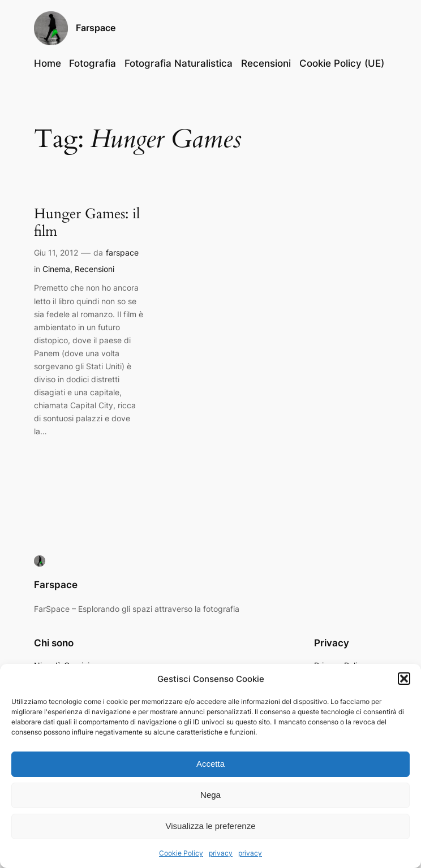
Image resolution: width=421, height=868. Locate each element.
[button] (404, 679)
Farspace (96, 28)
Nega (211, 795)
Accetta (211, 764)
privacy (221, 853)
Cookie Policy (181, 853)
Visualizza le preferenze (211, 826)
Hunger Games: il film (87, 223)
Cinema (56, 269)
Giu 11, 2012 (56, 252)
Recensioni (94, 269)
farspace (122, 252)
